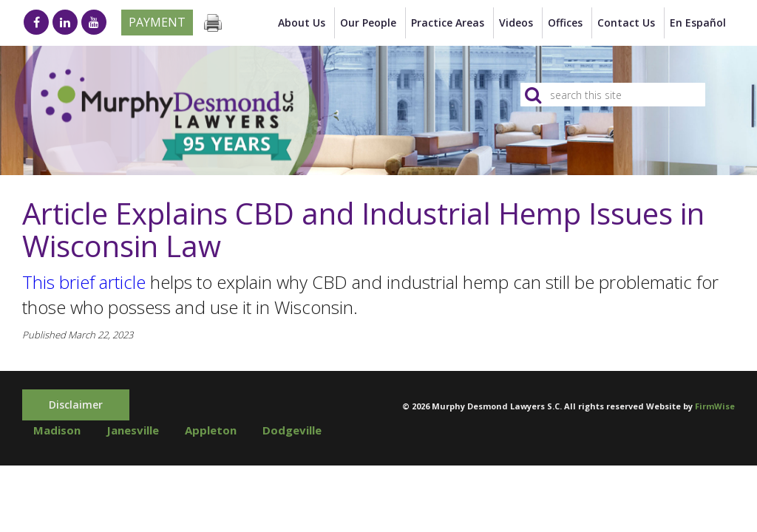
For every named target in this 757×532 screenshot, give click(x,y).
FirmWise (715, 406)
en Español (698, 23)
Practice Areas (448, 23)
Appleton (211, 430)
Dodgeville (292, 430)
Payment (157, 22)
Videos (516, 23)
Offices (565, 23)
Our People (368, 23)
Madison (57, 430)
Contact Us (626, 23)
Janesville (133, 430)
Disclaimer (76, 405)
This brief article (84, 282)
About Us (302, 23)
